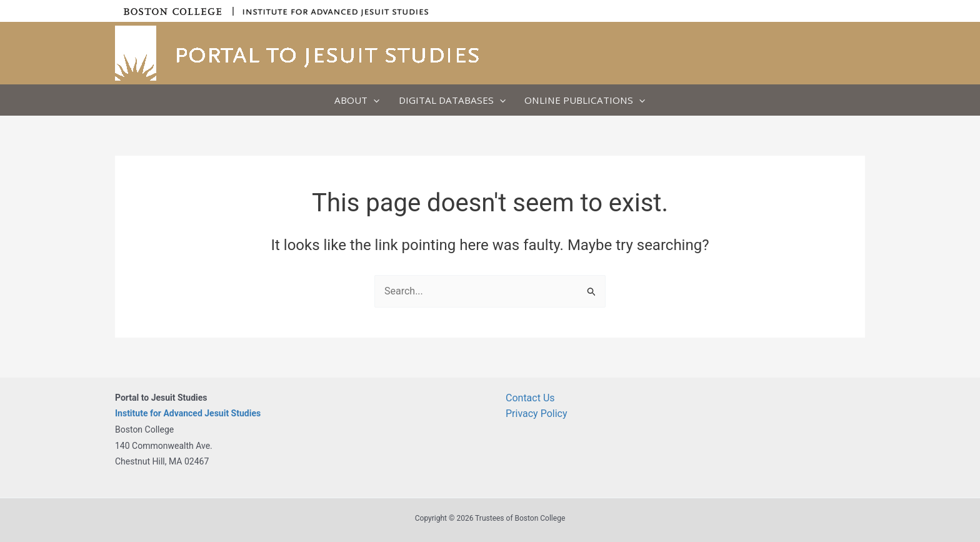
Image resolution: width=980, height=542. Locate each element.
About (357, 100)
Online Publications (585, 100)
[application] (373, 100)
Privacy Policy (537, 414)
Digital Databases (452, 100)
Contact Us (530, 398)
